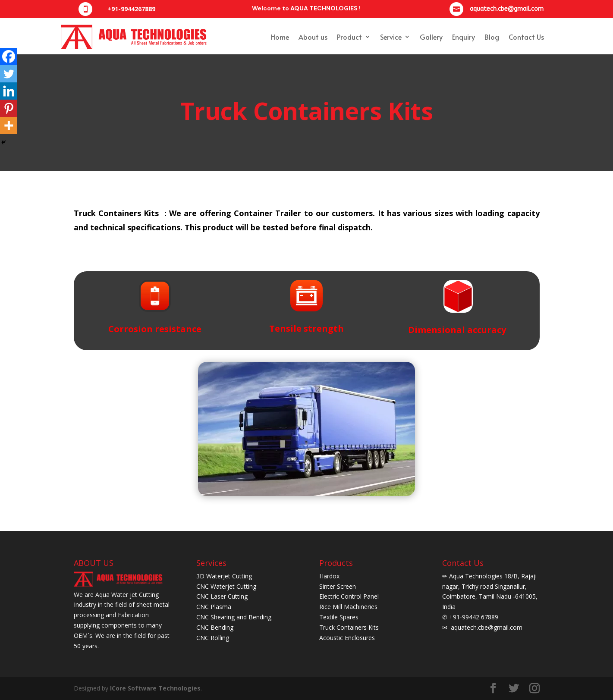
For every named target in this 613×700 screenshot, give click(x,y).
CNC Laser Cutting (222, 596)
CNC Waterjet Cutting (226, 586)
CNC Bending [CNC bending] (215, 627)
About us (313, 37)
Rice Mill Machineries (348, 607)
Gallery (431, 37)
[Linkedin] (9, 91)
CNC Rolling (213, 638)
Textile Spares (339, 617)
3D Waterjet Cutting (224, 576)
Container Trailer (267, 213)
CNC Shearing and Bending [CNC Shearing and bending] (234, 617)
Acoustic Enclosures (347, 638)
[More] (9, 126)
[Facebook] (9, 57)
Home (280, 37)
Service (391, 37)
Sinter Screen (338, 586)
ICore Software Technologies (155, 688)
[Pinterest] (9, 108)
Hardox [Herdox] (329, 576)
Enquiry (464, 37)
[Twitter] (9, 74)
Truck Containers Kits (349, 627)
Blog (492, 37)
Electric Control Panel (349, 596)
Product (349, 37)
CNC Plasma (214, 607)
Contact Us (526, 37)
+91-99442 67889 (473, 617)
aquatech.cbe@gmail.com (486, 627)
